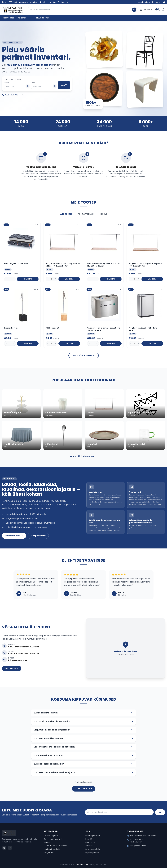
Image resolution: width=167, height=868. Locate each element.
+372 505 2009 (9, 2)
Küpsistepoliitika (92, 853)
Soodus (103, 214)
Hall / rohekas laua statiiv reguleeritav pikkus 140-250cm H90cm (63, 265)
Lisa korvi (28, 279)
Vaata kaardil (12, 668)
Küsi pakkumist (38, 536)
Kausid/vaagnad (51, 836)
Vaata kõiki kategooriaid (84, 456)
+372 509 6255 (136, 842)
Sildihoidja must (11, 328)
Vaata (64, 85)
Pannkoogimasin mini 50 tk (16, 263)
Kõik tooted (9, 18)
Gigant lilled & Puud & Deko (55, 846)
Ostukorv (89, 846)
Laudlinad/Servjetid (52, 849)
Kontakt (158, 2)
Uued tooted (66, 214)
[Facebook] (164, 2)
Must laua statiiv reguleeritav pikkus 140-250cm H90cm (103, 265)
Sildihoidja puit (52, 328)
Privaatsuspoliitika (93, 849)
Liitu (160, 812)
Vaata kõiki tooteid (84, 356)
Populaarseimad (86, 214)
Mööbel (47, 842)
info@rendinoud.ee (28, 2)
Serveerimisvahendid (53, 839)
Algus (7, 82)
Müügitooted (44, 18)
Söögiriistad (49, 853)
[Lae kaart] (125, 648)
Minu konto (90, 842)
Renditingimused (146, 2)
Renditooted (25, 18)
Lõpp (33, 82)
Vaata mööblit (14, 536)
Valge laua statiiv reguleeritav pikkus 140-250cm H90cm (145, 265)
